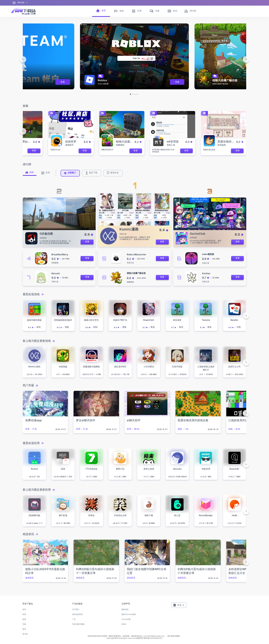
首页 (24, 609)
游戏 (24, 619)
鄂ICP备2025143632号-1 (153, 638)
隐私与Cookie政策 (129, 614)
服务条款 (125, 609)
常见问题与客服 (78, 624)
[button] (23, 59)
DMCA (124, 624)
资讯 (24, 629)
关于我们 (76, 609)
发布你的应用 (77, 614)
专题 (24, 624)
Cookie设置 (126, 619)
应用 (24, 614)
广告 (74, 619)
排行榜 (25, 634)
